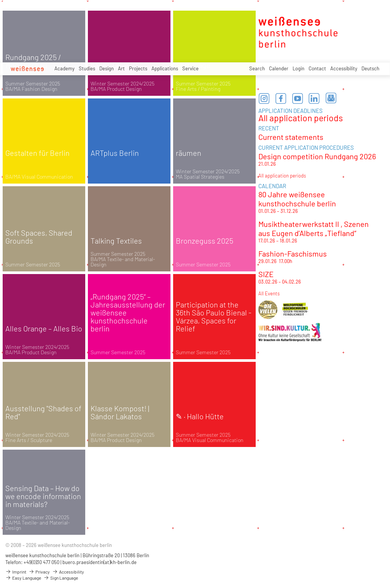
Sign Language (61, 578)
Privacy (39, 572)
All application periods (301, 118)
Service (190, 68)
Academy (64, 68)
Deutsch (370, 68)
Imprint (16, 572)
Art (121, 68)
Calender (279, 68)
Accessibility (344, 68)
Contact (317, 68)
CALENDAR (272, 186)
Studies (87, 68)
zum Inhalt (0, 0)
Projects (138, 68)
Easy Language (23, 578)
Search (257, 68)
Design (107, 68)
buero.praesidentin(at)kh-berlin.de (99, 562)
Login (298, 68)
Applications (165, 68)
